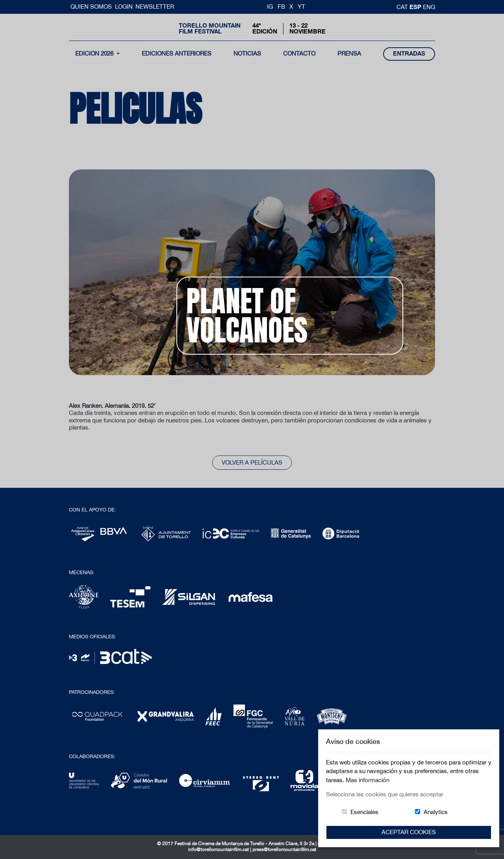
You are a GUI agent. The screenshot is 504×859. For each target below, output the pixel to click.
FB (281, 7)
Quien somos (92, 7)
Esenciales (364, 812)
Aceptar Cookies (409, 832)
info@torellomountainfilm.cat (219, 850)
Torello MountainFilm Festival (210, 28)
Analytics (436, 812)
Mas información (368, 780)
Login (124, 7)
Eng (429, 7)
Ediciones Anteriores (177, 53)
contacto (299, 53)
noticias (247, 53)
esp (416, 7)
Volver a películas (252, 462)
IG (270, 7)
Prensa (349, 53)
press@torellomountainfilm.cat (284, 850)
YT (301, 7)
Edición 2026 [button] (95, 53)
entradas (409, 53)
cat (403, 7)
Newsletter (155, 7)
